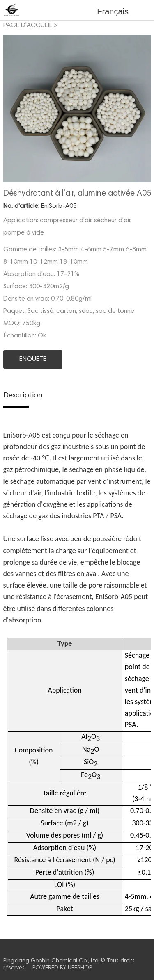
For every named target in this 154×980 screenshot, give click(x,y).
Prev (14, 109)
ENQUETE (33, 359)
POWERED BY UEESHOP (62, 968)
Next (140, 109)
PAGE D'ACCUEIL (28, 25)
